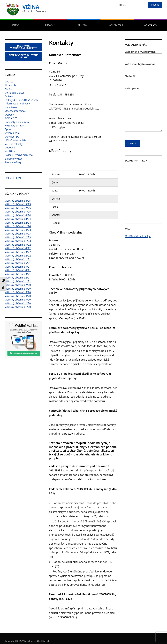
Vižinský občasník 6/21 (18, 263)
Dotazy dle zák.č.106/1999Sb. (22, 100)
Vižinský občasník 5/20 (18, 292)
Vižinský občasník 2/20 (18, 303)
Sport (8, 129)
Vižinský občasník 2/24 (18, 223)
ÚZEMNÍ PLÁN (13, 178)
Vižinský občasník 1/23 (18, 241)
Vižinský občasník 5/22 (18, 245)
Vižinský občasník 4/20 (18, 296)
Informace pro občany (17, 103)
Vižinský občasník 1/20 (18, 307)
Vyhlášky (10, 151)
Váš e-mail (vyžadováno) (143, 68)
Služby (82, 25)
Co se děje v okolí (15, 93)
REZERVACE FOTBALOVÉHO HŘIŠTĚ (24, 56)
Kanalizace (11, 107)
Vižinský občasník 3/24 (18, 219)
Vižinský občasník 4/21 (18, 270)
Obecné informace (15, 111)
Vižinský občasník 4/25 (18, 201)
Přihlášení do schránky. (138, 236)
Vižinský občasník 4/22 (18, 248)
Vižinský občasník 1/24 (18, 226)
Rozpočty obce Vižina (17, 122)
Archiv (8, 89)
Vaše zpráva (143, 109)
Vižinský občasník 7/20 (18, 285)
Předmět (143, 80)
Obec (15, 25)
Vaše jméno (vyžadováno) (143, 55)
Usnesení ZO (12, 137)
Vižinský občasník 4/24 (18, 215)
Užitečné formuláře (16, 140)
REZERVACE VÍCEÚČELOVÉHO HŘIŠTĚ (24, 47)
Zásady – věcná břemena (19, 155)
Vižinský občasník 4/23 (18, 230)
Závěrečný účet (13, 159)
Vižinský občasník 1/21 (18, 281)
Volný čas (116, 25)
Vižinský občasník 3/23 (18, 234)
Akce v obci (11, 85)
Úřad (49, 25)
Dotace (9, 96)
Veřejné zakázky (14, 144)
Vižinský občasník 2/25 (18, 208)
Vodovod (10, 147)
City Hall (45, 641)
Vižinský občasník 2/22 (18, 256)
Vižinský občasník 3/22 (18, 252)
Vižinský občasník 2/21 (18, 278)
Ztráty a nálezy (13, 162)
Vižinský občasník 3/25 (18, 204)
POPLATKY (11, 118)
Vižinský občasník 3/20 (18, 300)
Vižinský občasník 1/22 (18, 259)
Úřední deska (12, 133)
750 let (9, 81)
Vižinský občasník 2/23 (18, 237)
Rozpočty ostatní (14, 125)
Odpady (9, 115)
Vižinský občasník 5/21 (18, 267)
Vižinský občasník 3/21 (18, 274)
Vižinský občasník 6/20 (18, 289)
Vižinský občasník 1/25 (18, 212)
